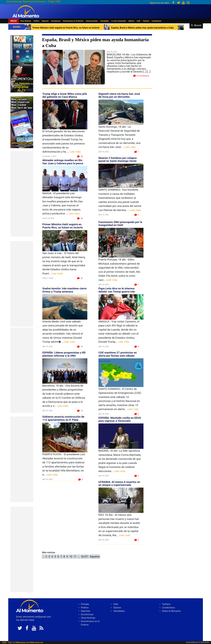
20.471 (85, 557)
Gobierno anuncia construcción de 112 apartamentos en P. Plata (63, 418)
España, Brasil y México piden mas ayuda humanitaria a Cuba (145, 28)
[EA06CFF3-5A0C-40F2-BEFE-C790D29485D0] (22, 64)
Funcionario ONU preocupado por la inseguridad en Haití (120, 224)
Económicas (56, 21)
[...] (149, 72)
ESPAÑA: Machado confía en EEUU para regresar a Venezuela (120, 419)
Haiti (138, 21)
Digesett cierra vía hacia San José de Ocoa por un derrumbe (119, 95)
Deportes (45, 21)
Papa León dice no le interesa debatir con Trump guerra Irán (117, 290)
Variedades (105, 21)
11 (75, 557)
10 (71, 557)
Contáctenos (156, 21)
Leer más (75, 152)
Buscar (198, 25)
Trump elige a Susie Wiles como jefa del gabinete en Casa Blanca (65, 95)
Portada (85, 604)
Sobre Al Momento (171, 611)
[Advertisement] (22, 194)
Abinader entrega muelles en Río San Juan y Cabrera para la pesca (63, 162)
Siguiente (95, 557)
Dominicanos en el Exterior (73, 21)
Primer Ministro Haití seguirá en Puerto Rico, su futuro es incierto (68, 28)
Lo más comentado (119, 21)
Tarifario (146, 21)
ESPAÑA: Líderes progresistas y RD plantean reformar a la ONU (64, 354)
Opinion (131, 21)
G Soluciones (204, 642)
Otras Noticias (26, 21)
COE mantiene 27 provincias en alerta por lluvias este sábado (118, 354)
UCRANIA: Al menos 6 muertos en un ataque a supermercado (119, 483)
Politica (36, 21)
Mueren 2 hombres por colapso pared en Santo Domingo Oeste (118, 159)
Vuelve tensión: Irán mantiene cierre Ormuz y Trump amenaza (64, 290)
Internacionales (92, 21)
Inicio (14, 21)
